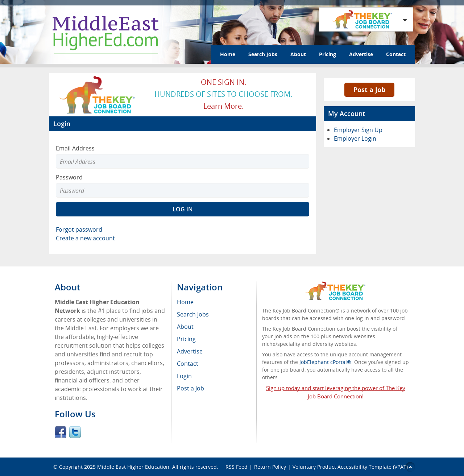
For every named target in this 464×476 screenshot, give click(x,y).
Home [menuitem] (185, 302)
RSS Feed (237, 467)
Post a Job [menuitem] (190, 388)
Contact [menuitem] (188, 364)
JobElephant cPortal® (325, 362)
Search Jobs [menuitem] (193, 314)
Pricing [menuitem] (186, 339)
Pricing (328, 54)
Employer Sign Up (358, 130)
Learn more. (223, 106)
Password (69, 177)
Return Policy (270, 467)
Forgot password (79, 229)
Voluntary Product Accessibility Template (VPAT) (350, 467)
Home (228, 54)
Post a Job (369, 90)
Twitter (75, 432)
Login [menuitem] (184, 376)
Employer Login (355, 138)
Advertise (361, 54)
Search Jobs (263, 54)
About (298, 54)
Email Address (75, 148)
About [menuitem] (185, 327)
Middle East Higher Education (133, 467)
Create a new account (85, 238)
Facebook (61, 432)
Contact (396, 54)
